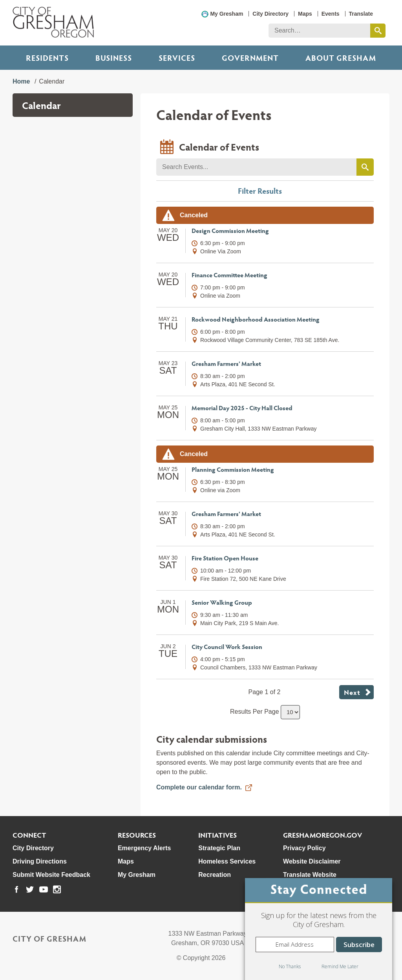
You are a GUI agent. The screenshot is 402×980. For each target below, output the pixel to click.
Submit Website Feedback (51, 875)
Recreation (215, 875)
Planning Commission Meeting (233, 469)
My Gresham (227, 14)
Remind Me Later (340, 966)
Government (250, 58)
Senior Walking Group (222, 602)
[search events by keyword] (365, 167)
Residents (47, 58)
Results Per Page (255, 712)
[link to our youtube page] (44, 889)
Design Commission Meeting (230, 230)
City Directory (270, 14)
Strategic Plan (219, 848)
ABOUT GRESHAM (341, 58)
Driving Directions (40, 861)
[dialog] (319, 929)
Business (114, 58)
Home (21, 81)
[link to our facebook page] (16, 889)
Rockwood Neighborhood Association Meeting (256, 319)
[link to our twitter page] (30, 889)
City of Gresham (49, 938)
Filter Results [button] (260, 191)
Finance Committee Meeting (229, 275)
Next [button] (352, 692)
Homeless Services (227, 861)
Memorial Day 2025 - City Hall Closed (242, 408)
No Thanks (290, 966)
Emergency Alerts (144, 848)
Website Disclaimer (312, 861)
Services (177, 58)
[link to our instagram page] (57, 889)
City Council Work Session (227, 646)
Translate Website (310, 875)
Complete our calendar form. (199, 787)
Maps (305, 14)
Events (331, 14)
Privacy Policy (304, 848)
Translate (361, 14)
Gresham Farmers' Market (226, 363)
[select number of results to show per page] (290, 712)
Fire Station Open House (225, 558)
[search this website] (378, 31)
